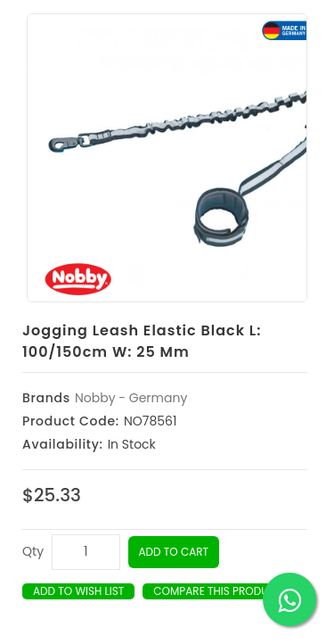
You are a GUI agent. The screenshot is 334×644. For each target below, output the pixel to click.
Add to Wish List (78, 591)
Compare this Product (218, 591)
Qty (33, 551)
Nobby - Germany (131, 398)
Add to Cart (174, 552)
